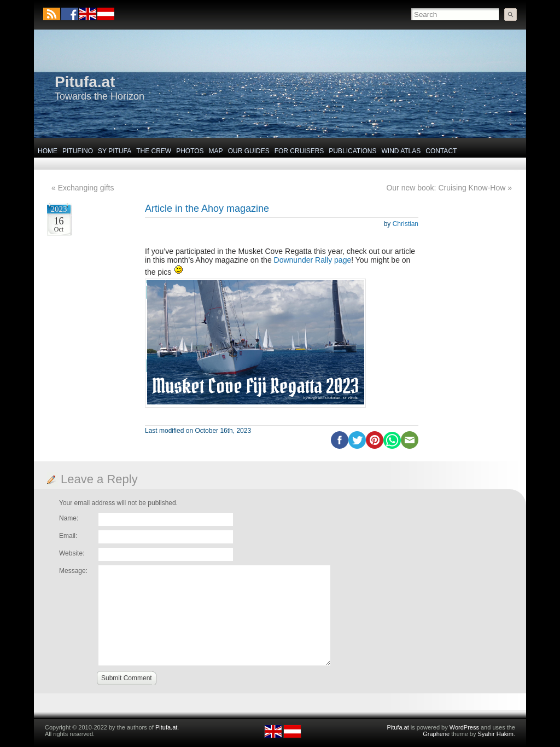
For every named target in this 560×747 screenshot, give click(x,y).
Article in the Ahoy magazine (207, 209)
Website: (72, 553)
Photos (190, 151)
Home (48, 151)
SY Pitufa (115, 151)
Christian (406, 224)
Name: (69, 518)
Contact (441, 151)
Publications (352, 151)
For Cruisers (299, 151)
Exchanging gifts (86, 188)
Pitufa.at (85, 82)
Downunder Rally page (313, 260)
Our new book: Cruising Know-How (446, 188)
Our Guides (249, 151)
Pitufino (78, 151)
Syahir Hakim (496, 734)
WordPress (464, 727)
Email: (68, 536)
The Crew (154, 151)
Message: (73, 571)
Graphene (436, 734)
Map (216, 151)
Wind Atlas (401, 151)
